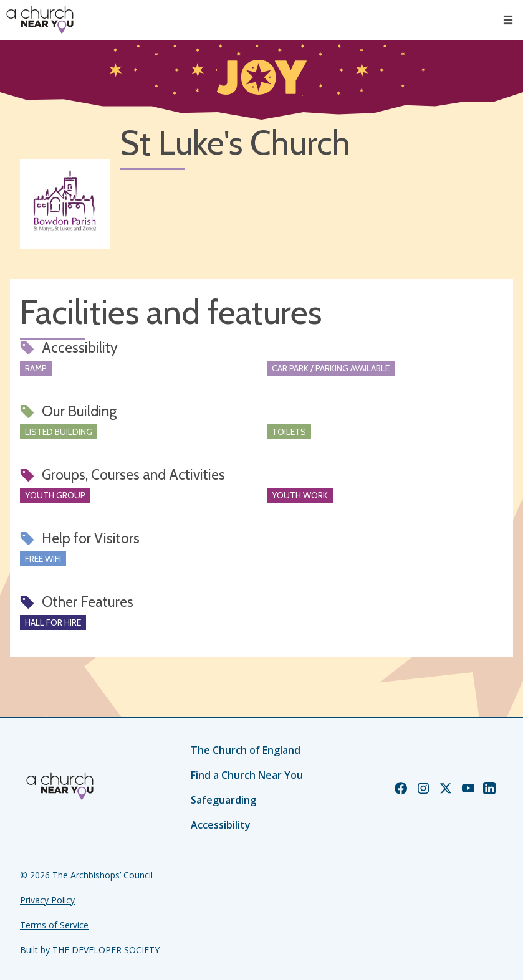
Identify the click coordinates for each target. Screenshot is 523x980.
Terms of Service (54, 925)
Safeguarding (223, 800)
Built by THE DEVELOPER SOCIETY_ (92, 950)
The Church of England (246, 750)
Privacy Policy (47, 900)
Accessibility (221, 825)
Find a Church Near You (247, 775)
